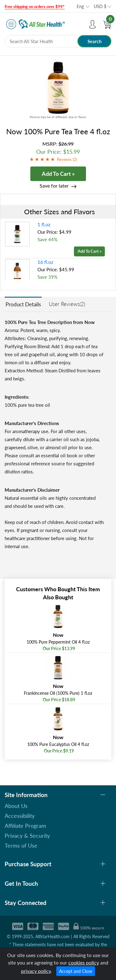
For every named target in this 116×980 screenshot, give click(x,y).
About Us (16, 806)
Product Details (23, 304)
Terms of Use (21, 845)
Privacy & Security (27, 836)
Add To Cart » (58, 174)
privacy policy (36, 971)
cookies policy (84, 962)
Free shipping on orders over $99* (35, 7)
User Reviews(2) (67, 304)
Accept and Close (76, 971)
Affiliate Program (25, 826)
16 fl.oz (45, 262)
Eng (80, 6)
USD (100, 6)
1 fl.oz (44, 224)
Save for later (54, 186)
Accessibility (20, 816)
